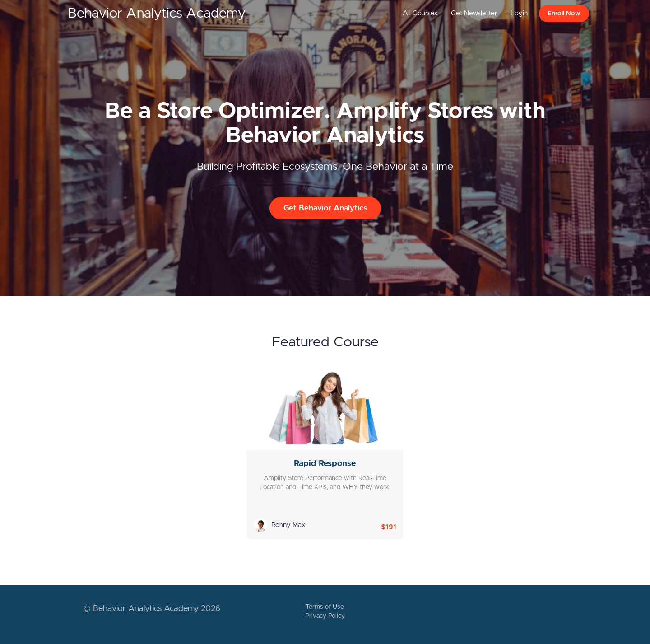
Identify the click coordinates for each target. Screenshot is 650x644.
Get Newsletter (474, 13)
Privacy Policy (325, 616)
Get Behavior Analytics (325, 208)
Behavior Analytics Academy (157, 14)
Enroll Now (564, 14)
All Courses (420, 13)
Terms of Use (325, 607)
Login (519, 13)
